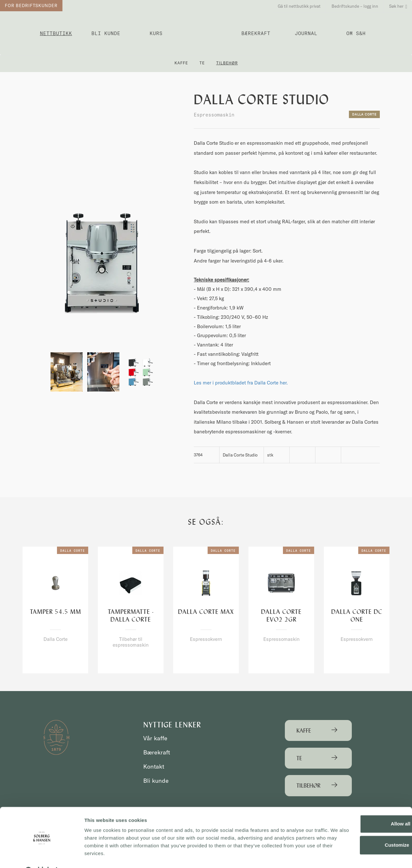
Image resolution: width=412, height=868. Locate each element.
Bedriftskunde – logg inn (355, 6)
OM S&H (356, 33)
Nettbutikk (56, 33)
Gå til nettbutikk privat (299, 6)
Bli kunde (106, 33)
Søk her (398, 6)
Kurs (156, 33)
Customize (359, 829)
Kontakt (154, 767)
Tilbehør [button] (227, 63)
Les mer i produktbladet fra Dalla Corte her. (241, 383)
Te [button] (202, 63)
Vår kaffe (156, 738)
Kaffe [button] (181, 63)
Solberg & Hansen (206, 31)
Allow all (358, 808)
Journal (306, 33)
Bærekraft (256, 33)
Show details (99, 855)
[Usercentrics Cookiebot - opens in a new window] (42, 855)
